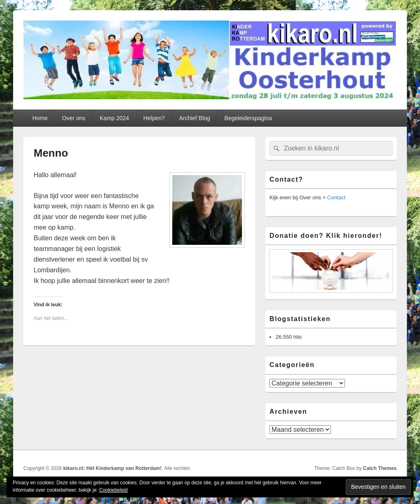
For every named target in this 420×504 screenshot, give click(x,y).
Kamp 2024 (114, 118)
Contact (337, 197)
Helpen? (154, 118)
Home (40, 118)
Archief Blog (195, 118)
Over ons (74, 118)
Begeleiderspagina (248, 118)
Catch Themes (380, 468)
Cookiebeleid (113, 490)
